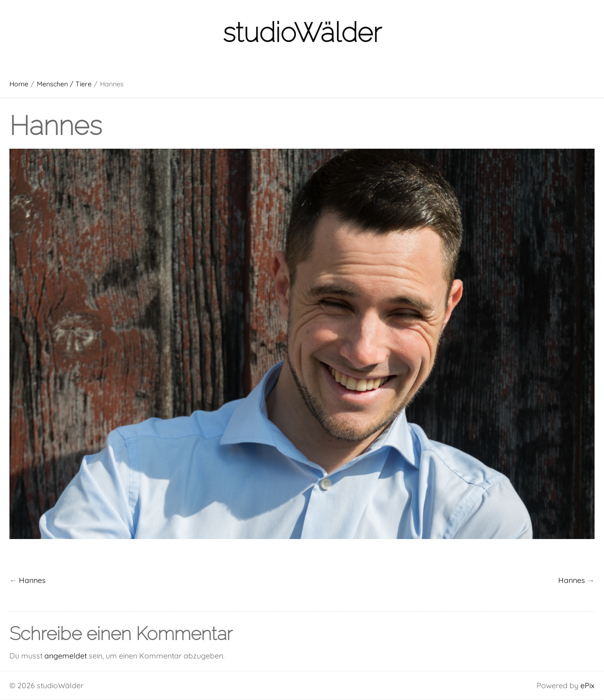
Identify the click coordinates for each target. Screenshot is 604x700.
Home (19, 84)
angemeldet (66, 656)
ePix (587, 685)
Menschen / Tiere (64, 84)
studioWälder (302, 32)
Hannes (572, 580)
